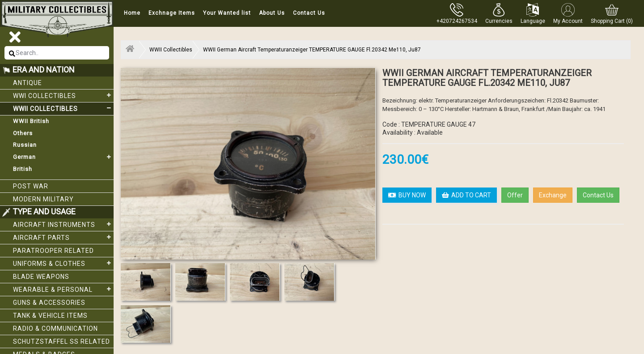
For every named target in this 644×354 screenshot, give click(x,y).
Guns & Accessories (49, 303)
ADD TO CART (466, 195)
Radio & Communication (55, 328)
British (23, 169)
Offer (515, 195)
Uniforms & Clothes (63, 263)
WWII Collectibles (63, 108)
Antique (28, 83)
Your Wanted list (227, 13)
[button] (499, 13)
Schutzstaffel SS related (61, 341)
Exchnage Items (172, 13)
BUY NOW (407, 195)
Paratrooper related (53, 251)
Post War (31, 186)
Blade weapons (41, 277)
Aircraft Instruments (63, 224)
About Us (272, 13)
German (63, 157)
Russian (25, 145)
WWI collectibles (63, 95)
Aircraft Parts (63, 237)
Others (23, 133)
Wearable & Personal (63, 289)
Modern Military (43, 199)
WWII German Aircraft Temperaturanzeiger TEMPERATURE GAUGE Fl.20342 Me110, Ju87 (312, 50)
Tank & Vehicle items (50, 316)
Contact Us (309, 13)
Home (132, 13)
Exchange (553, 195)
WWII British (31, 121)
